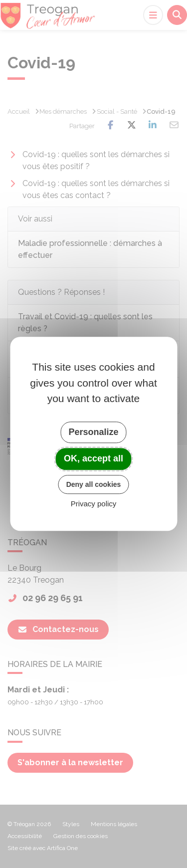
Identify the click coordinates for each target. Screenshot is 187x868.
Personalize (93, 432)
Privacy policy (94, 504)
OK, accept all (93, 458)
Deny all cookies (94, 484)
